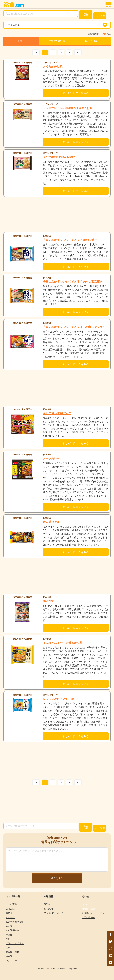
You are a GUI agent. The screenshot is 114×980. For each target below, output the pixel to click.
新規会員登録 (88, 909)
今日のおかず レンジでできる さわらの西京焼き (73, 282)
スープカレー (51, 459)
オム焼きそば (51, 522)
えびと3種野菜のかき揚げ (59, 157)
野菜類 (9, 935)
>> (78, 52)
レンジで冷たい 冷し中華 (59, 699)
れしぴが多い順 (93, 41)
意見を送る (57, 878)
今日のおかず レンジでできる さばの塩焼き (70, 240)
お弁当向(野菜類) (14, 922)
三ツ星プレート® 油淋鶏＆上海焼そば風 (68, 108)
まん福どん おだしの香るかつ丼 (63, 643)
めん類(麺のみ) (13, 930)
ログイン (86, 904)
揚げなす (49, 601)
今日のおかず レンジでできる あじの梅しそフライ (74, 327)
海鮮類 (9, 956)
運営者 (47, 904)
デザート (10, 939)
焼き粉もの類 (12, 952)
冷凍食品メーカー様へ (93, 913)
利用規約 (48, 909)
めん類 (9, 926)
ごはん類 (10, 909)
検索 (86, 15)
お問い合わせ (88, 917)
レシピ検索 (100, 16)
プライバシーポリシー (55, 913)
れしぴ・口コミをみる (76, 93)
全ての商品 (11, 904)
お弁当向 (10, 917)
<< (36, 52)
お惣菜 (9, 913)
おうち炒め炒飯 (53, 67)
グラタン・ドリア (15, 943)
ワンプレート (12, 961)
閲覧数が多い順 (57, 41)
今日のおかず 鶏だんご (57, 413)
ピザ (8, 948)
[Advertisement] (57, 214)
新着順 (21, 41)
